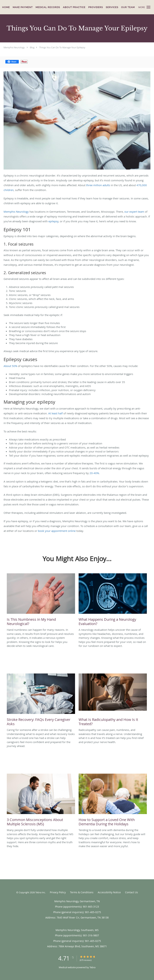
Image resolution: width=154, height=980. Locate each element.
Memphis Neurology (14, 47)
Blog (32, 47)
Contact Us (131, 892)
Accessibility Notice (109, 892)
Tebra (92, 967)
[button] (148, 7)
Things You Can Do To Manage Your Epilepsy (62, 47)
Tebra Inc (40, 892)
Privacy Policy (58, 892)
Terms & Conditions (82, 892)
